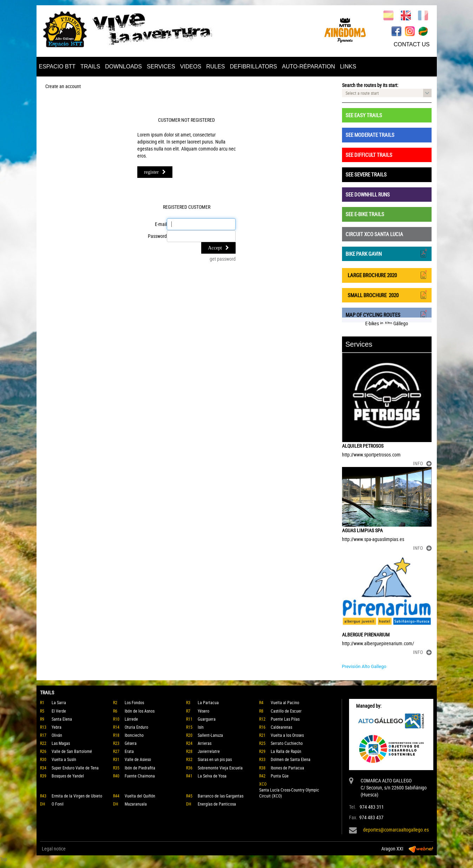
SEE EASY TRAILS (364, 115)
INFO (422, 463)
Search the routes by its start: (370, 85)
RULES (215, 66)
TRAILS (90, 66)
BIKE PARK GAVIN (387, 253)
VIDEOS (191, 66)
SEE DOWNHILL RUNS (368, 194)
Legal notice (54, 849)
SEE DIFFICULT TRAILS (369, 155)
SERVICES (161, 66)
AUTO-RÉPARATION (308, 66)
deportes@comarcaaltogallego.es (396, 830)
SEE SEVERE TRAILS (366, 174)
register (155, 172)
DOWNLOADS (123, 66)
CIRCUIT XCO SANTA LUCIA (374, 234)
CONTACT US (412, 44)
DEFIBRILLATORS (253, 66)
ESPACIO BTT (57, 66)
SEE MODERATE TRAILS (370, 135)
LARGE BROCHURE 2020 (387, 275)
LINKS (348, 66)
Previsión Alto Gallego (364, 666)
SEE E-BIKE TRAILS (365, 214)
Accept (218, 248)
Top (4, 859)
